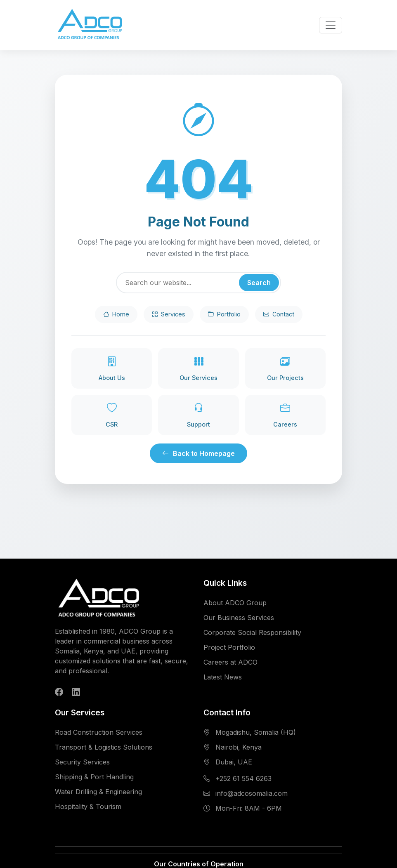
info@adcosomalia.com (252, 793)
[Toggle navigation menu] (331, 25)
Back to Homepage (198, 453)
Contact (279, 314)
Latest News (223, 677)
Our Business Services (239, 618)
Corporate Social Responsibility (252, 632)
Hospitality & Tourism (88, 807)
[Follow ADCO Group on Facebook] (59, 692)
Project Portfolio (229, 647)
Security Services (82, 762)
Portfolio (224, 314)
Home (116, 314)
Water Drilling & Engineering (98, 792)
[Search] (198, 283)
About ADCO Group (235, 603)
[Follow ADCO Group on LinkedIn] (76, 692)
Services (169, 314)
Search (259, 283)
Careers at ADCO (230, 662)
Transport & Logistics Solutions (104, 747)
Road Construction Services (99, 732)
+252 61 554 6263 (243, 778)
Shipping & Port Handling (94, 777)
